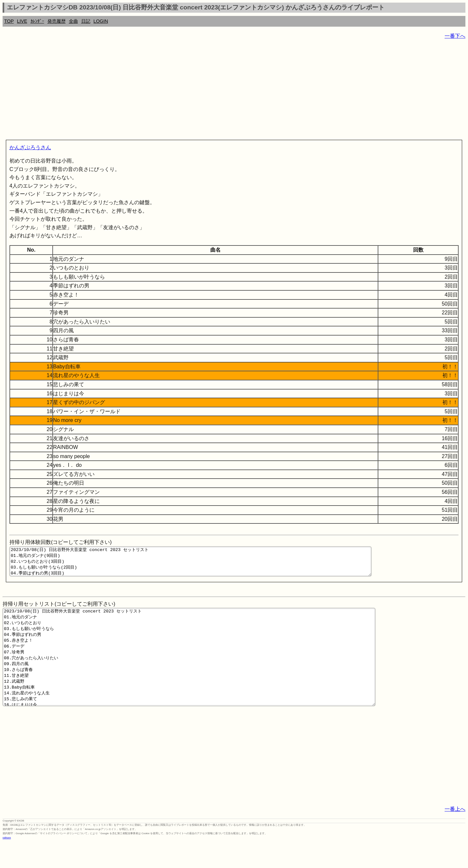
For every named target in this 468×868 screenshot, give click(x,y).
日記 (86, 21)
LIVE (22, 21)
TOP (9, 21)
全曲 (73, 21)
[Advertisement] (198, 91)
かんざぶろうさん (30, 147)
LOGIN (101, 21)
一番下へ (455, 36)
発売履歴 (57, 21)
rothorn (7, 863)
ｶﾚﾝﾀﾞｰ (37, 21)
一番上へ (455, 834)
